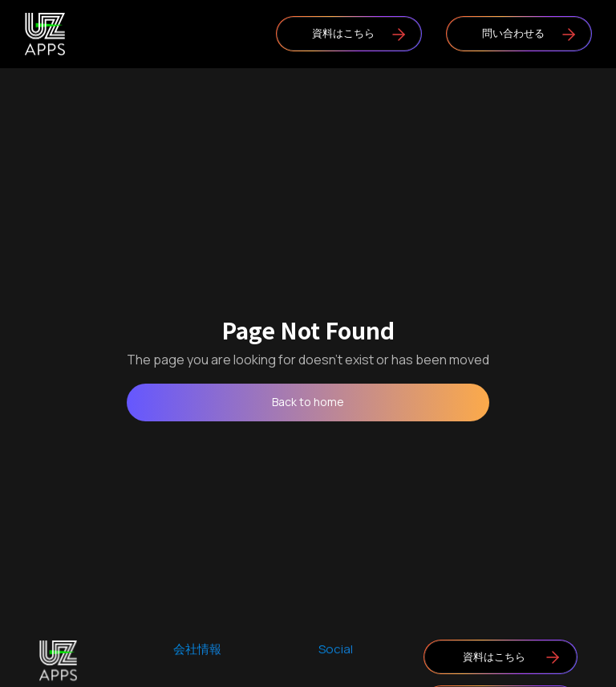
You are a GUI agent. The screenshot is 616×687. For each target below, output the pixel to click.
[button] (171, 34)
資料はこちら (343, 33)
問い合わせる (513, 33)
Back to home (308, 402)
